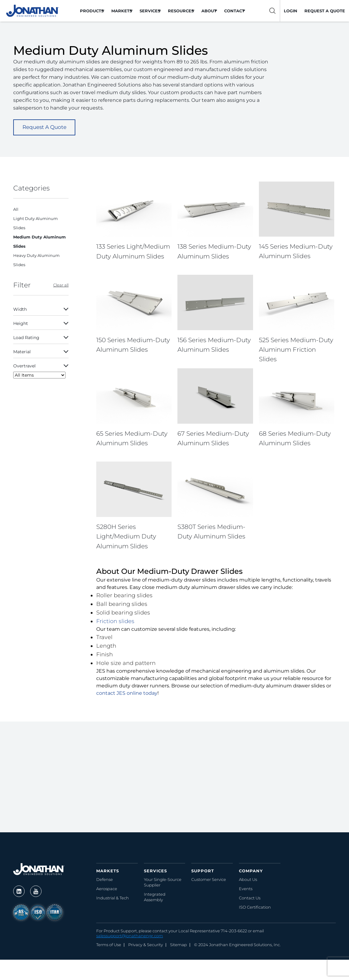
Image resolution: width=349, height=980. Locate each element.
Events (246, 889)
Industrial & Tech (113, 898)
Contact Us (250, 898)
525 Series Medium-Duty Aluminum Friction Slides (296, 350)
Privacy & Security (146, 945)
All (16, 209)
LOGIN (290, 11)
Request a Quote (325, 11)
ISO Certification (255, 907)
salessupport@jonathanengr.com (130, 936)
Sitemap (178, 945)
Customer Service (209, 880)
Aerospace (107, 889)
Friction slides (115, 622)
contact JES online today (127, 693)
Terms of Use (109, 945)
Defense (105, 880)
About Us (248, 880)
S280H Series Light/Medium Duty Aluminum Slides (126, 537)
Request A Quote (44, 127)
